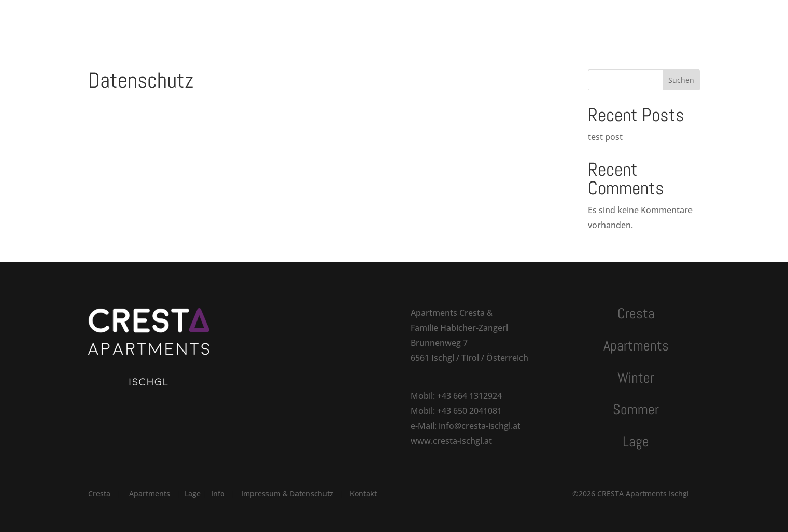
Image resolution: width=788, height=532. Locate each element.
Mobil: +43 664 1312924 (456, 396)
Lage (448, 19)
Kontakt (489, 19)
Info (218, 493)
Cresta (240, 19)
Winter (360, 19)
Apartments (295, 19)
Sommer (406, 19)
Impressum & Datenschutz (287, 493)
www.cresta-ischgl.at (451, 441)
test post (605, 137)
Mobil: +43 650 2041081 (456, 411)
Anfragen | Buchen (607, 19)
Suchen (681, 80)
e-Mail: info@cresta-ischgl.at (466, 426)
